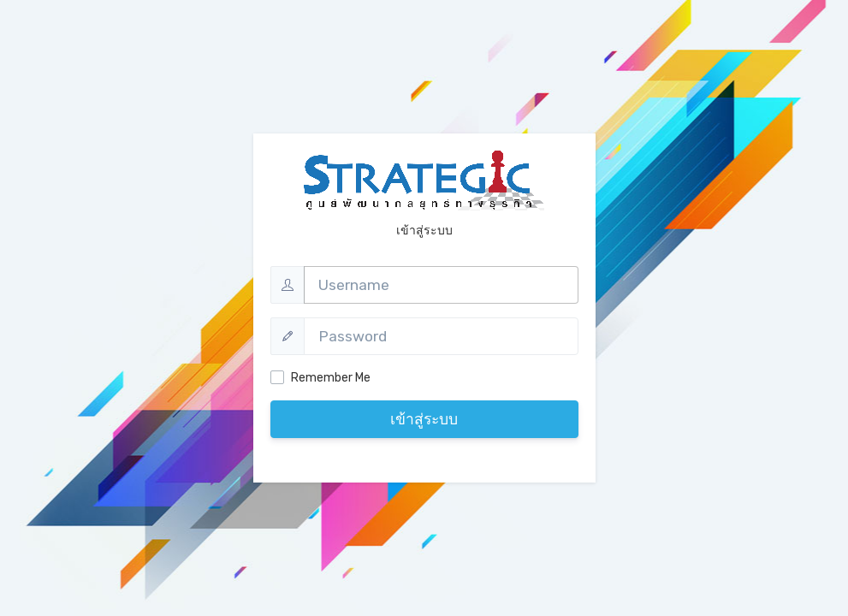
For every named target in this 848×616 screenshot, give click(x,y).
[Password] (441, 336)
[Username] (441, 285)
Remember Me (331, 378)
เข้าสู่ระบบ (424, 419)
